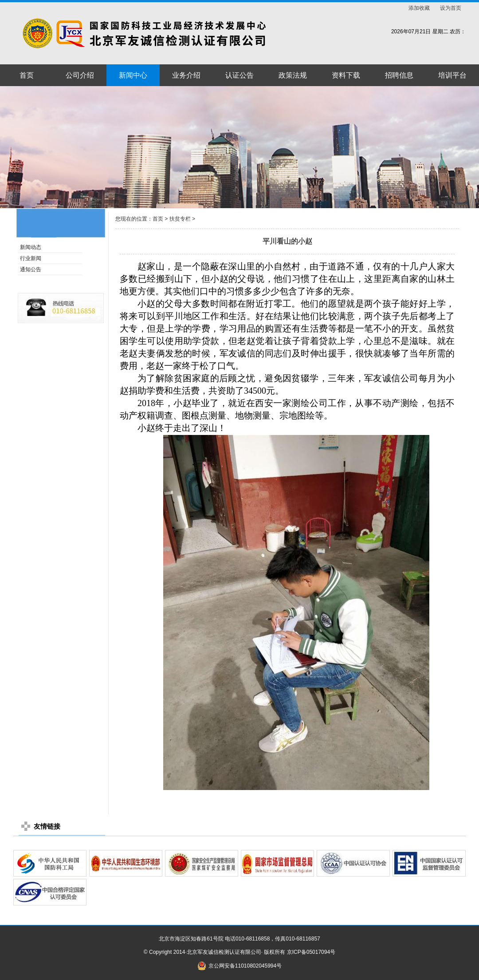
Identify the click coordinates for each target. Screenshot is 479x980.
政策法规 (293, 75)
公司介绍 (80, 75)
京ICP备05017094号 (311, 952)
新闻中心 (133, 75)
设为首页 (451, 8)
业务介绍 (186, 75)
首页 (27, 75)
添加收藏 (419, 8)
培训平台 (452, 75)
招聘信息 (399, 75)
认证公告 (239, 75)
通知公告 (31, 269)
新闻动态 (31, 247)
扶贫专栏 (180, 219)
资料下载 (346, 75)
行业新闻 (31, 258)
